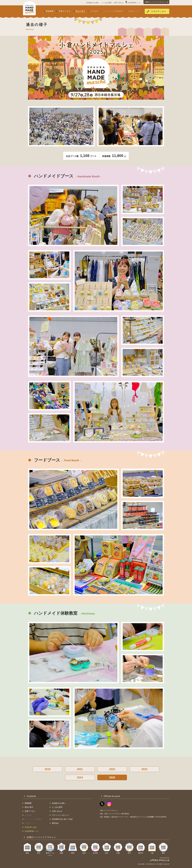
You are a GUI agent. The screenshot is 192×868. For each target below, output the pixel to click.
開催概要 (50, 11)
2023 (144, 769)
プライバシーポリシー (61, 815)
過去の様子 (80, 11)
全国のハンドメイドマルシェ (156, 2)
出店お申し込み (159, 11)
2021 (80, 769)
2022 (112, 769)
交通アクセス (65, 11)
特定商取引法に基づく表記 (62, 819)
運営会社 (55, 823)
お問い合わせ (118, 3)
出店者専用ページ (134, 3)
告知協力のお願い (93, 3)
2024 (80, 777)
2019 (48, 769)
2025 (112, 777)
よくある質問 (107, 3)
